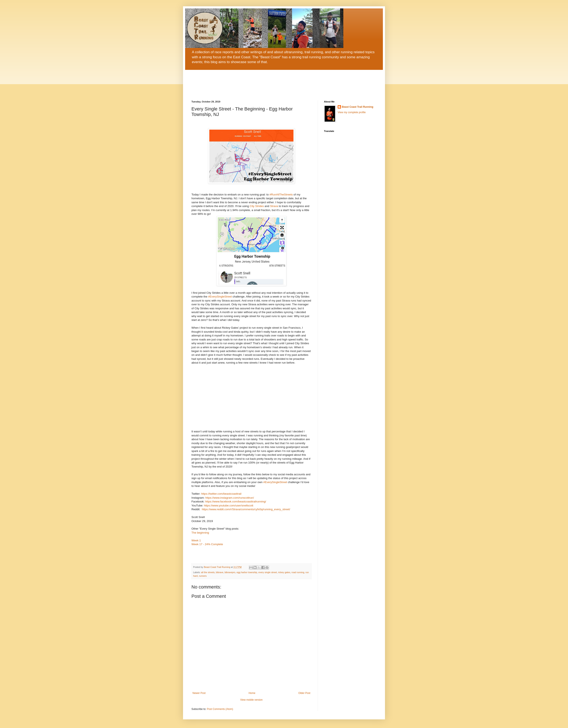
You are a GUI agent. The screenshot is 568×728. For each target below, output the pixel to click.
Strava (274, 206)
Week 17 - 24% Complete (207, 544)
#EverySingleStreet (220, 297)
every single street (268, 572)
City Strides (257, 206)
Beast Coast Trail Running (358, 107)
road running (298, 572)
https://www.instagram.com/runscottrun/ (230, 498)
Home (252, 693)
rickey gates (284, 572)
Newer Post (199, 693)
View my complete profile (352, 112)
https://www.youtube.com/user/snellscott (229, 505)
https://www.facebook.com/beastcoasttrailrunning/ (236, 501)
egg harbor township (247, 572)
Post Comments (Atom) (220, 709)
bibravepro (230, 572)
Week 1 (196, 540)
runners (203, 576)
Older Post (304, 693)
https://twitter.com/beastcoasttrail (221, 494)
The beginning (200, 533)
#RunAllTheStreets (281, 195)
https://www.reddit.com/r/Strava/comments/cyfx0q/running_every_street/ (246, 509)
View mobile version (251, 700)
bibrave (220, 572)
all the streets (208, 572)
